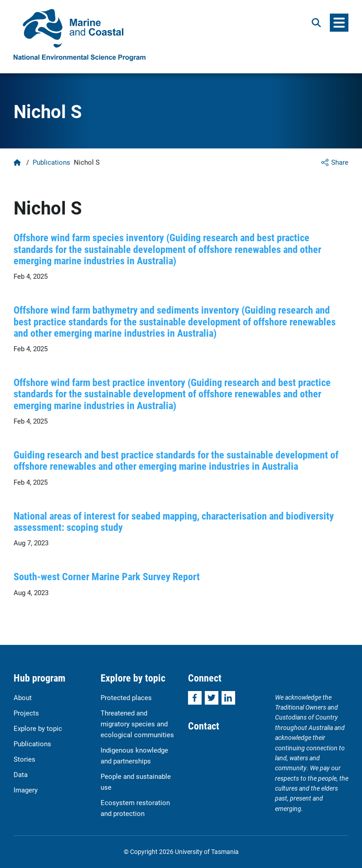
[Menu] (339, 23)
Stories (24, 759)
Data (21, 774)
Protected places (126, 697)
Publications (51, 162)
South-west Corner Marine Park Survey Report (107, 576)
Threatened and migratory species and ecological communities (137, 724)
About (23, 697)
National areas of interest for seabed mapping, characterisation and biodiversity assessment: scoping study (174, 521)
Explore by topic (38, 728)
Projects (26, 713)
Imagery (26, 790)
